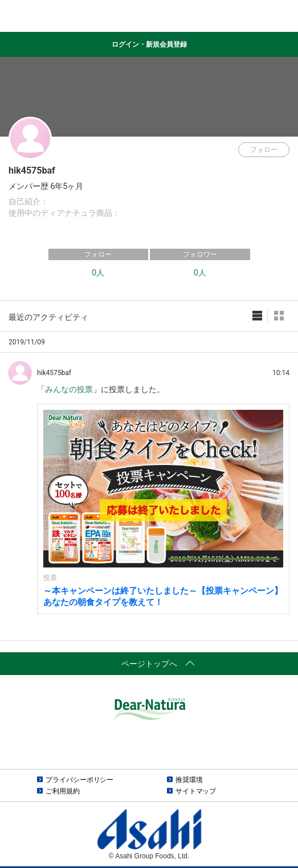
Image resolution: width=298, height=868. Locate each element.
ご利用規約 (62, 791)
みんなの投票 (69, 389)
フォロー (264, 150)
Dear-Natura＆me (149, 17)
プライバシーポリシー (79, 780)
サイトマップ (196, 791)
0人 (98, 273)
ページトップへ (149, 664)
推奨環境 (189, 780)
